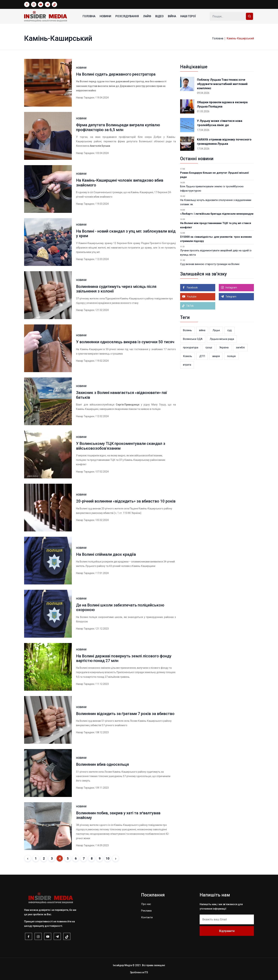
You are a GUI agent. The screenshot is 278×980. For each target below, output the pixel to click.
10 (108, 858)
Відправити (227, 931)
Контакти (147, 917)
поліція (231, 356)
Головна (89, 16)
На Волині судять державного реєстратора (116, 74)
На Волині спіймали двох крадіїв (106, 554)
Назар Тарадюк (85, 98)
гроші (209, 347)
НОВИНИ (105, 16)
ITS (146, 972)
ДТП (202, 356)
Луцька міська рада (222, 339)
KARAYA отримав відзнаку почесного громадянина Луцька (224, 142)
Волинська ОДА (193, 339)
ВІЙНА (172, 16)
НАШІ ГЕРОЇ (188, 16)
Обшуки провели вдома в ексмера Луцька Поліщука (222, 104)
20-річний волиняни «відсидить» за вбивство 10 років (126, 501)
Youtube (191, 297)
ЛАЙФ (147, 16)
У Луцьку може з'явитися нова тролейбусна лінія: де (220, 123)
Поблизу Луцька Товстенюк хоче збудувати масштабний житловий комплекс (222, 84)
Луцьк (216, 330)
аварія (216, 356)
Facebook (192, 288)
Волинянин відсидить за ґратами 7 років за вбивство (125, 714)
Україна (224, 347)
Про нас (146, 904)
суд (230, 330)
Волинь (187, 330)
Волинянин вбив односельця (102, 764)
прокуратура (191, 347)
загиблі (240, 347)
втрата (187, 365)
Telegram (231, 297)
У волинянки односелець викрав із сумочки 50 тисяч (125, 342)
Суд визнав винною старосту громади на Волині (210, 264)
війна (202, 330)
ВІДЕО (159, 16)
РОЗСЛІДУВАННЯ (127, 16)
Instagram (231, 288)
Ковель (187, 356)
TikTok (188, 306)
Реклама (146, 911)
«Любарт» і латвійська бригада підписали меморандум (217, 214)
